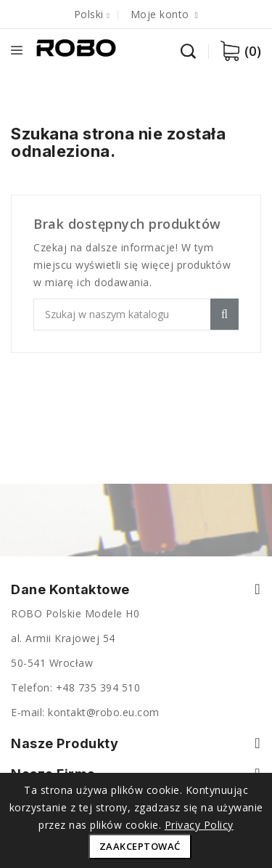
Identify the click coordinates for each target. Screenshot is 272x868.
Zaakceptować (140, 846)
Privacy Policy (199, 825)
